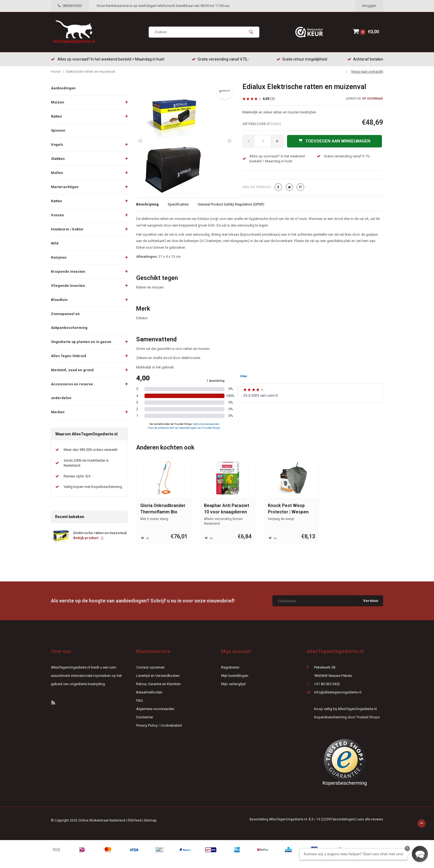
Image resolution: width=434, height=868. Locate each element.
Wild (55, 243)
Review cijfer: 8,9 (77, 476)
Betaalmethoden (149, 692)
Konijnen (59, 257)
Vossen (57, 215)
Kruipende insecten (68, 271)
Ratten (56, 116)
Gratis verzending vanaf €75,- (220, 59)
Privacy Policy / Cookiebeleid (159, 726)
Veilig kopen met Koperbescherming (93, 487)
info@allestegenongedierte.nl (338, 692)
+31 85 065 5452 (327, 684)
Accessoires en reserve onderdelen (72, 391)
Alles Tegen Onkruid (69, 356)
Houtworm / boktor (67, 229)
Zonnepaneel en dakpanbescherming (69, 321)
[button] (420, 854)
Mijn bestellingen (235, 676)
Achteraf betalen (365, 59)
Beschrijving (147, 204)
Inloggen (369, 6)
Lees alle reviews (370, 820)
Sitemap (150, 821)
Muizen (58, 102)
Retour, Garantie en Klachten (158, 684)
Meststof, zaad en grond (72, 370)
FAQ (139, 701)
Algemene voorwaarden (155, 709)
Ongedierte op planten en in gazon (81, 342)
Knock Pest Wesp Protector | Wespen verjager (288, 509)
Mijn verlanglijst (233, 684)
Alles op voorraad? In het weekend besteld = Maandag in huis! (108, 59)
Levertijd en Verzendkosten (158, 676)
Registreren (230, 668)
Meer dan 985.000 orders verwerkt (91, 450)
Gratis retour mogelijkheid (302, 59)
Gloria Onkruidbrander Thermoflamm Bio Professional (163, 509)
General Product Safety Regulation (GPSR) (231, 204)
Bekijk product (89, 538)
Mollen (57, 173)
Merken (58, 412)
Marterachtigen (65, 187)
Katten (56, 201)
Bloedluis (59, 300)
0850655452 (70, 6)
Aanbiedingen (63, 88)
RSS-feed (135, 821)
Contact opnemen (150, 668)
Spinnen (58, 130)
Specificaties (178, 204)
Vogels (57, 145)
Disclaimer (145, 717)
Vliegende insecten (68, 286)
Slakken (58, 159)
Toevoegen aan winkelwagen (334, 141)
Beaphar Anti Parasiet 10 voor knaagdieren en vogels (227, 509)
